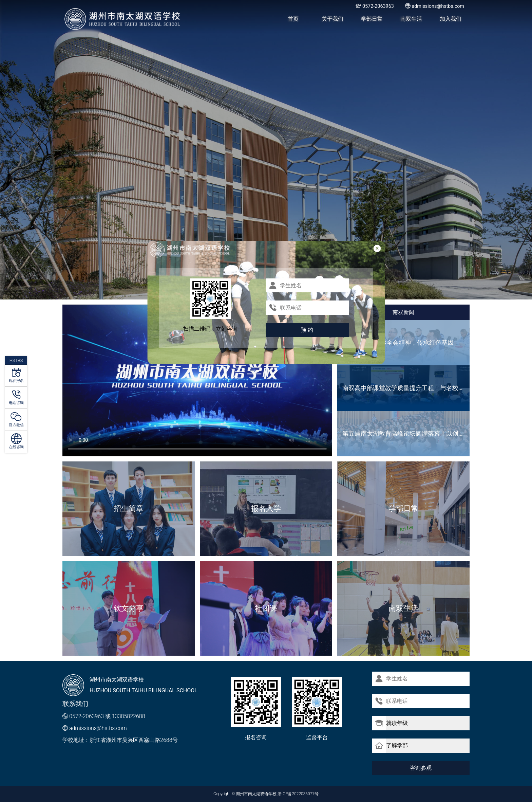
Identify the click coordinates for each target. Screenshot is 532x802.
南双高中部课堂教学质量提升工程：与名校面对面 (406, 388)
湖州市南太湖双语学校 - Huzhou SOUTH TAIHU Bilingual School (123, 19)
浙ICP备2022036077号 (298, 794)
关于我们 (332, 19)
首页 (293, 19)
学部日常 (372, 19)
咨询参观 (421, 768)
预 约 (307, 330)
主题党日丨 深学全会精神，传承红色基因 (398, 342)
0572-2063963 (87, 716)
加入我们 (451, 19)
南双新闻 (403, 312)
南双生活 (411, 19)
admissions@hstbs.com (98, 728)
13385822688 (129, 716)
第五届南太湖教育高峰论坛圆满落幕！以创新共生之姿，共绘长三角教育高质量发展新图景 (406, 433)
